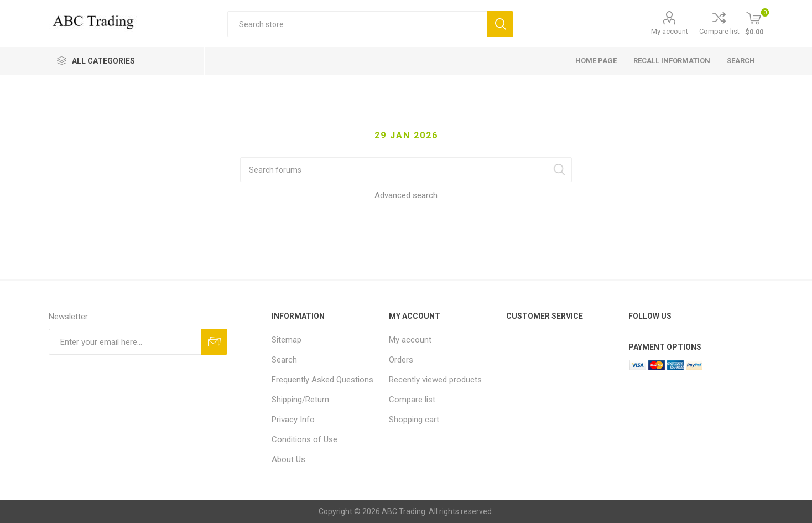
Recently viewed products (435, 380)
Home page (596, 61)
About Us (288, 459)
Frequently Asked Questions (322, 380)
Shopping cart (414, 420)
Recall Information (672, 61)
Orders (401, 360)
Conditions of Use (304, 439)
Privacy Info (293, 420)
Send (214, 342)
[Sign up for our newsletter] (125, 342)
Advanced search (406, 195)
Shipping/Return (300, 400)
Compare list (719, 31)
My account (670, 31)
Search (500, 24)
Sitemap (287, 340)
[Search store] (357, 24)
